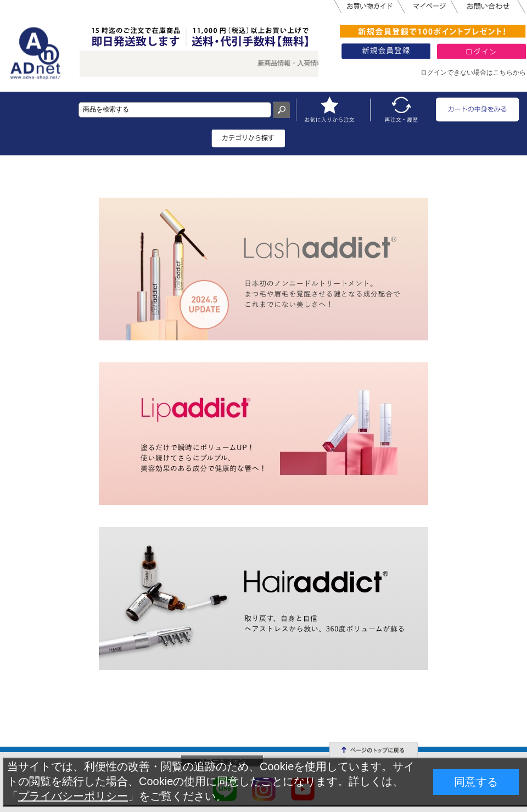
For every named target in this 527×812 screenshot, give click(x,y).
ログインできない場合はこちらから (473, 72)
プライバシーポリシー (73, 796)
